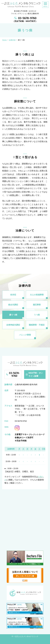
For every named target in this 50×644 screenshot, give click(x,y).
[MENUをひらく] (45, 5)
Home (4, 40)
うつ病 (37, 315)
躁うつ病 (13, 315)
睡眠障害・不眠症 (37, 325)
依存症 (13, 295)
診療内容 (12, 40)
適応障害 (37, 305)
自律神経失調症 (13, 325)
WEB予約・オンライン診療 (36, 374)
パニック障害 (25, 335)
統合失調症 (13, 305)
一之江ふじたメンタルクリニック (26, 636)
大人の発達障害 (37, 295)
